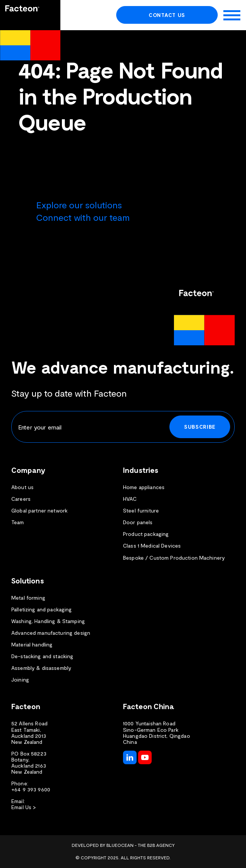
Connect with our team (83, 217)
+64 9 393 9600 (31, 790)
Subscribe (200, 427)
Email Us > (24, 807)
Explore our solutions (79, 205)
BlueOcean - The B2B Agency (141, 845)
